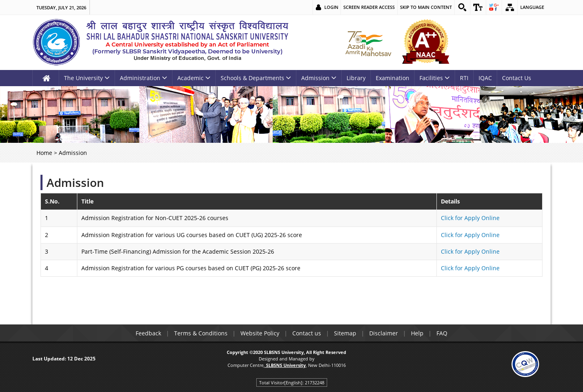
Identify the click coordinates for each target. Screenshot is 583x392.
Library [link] (356, 78)
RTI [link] (464, 78)
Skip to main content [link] (426, 7)
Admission (75, 182)
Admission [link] (319, 78)
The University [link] (87, 78)
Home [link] (44, 153)
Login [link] (331, 7)
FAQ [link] (442, 333)
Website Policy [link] (260, 333)
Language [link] (532, 7)
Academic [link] (194, 78)
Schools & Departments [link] (256, 78)
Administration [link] (144, 78)
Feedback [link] (148, 333)
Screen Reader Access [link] (369, 7)
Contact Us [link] (517, 78)
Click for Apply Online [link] (470, 218)
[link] (462, 7)
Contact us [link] (307, 333)
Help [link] (417, 333)
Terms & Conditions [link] (201, 333)
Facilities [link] (435, 78)
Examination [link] (393, 78)
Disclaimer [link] (384, 333)
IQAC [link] (485, 78)
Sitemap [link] (345, 333)
